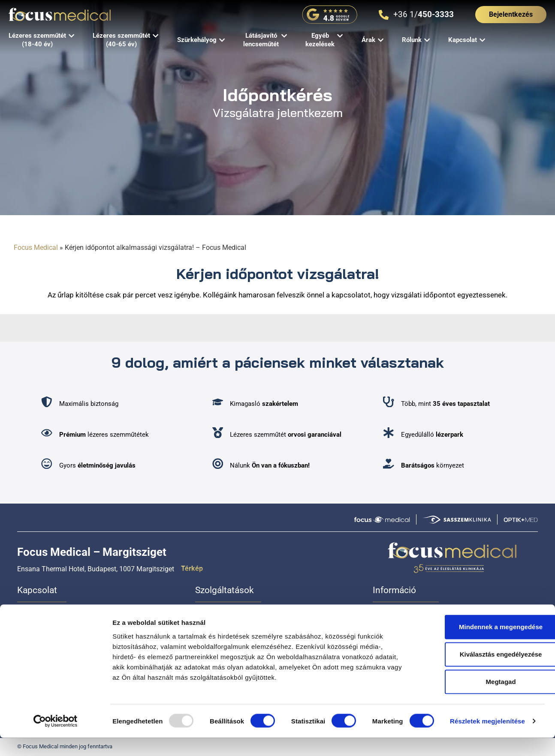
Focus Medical (36, 247)
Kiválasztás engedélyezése (483, 672)
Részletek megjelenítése (487, 739)
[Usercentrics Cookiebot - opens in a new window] (56, 739)
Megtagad (483, 700)
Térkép (192, 568)
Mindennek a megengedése (483, 645)
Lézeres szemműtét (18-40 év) (241, 614)
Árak (380, 614)
